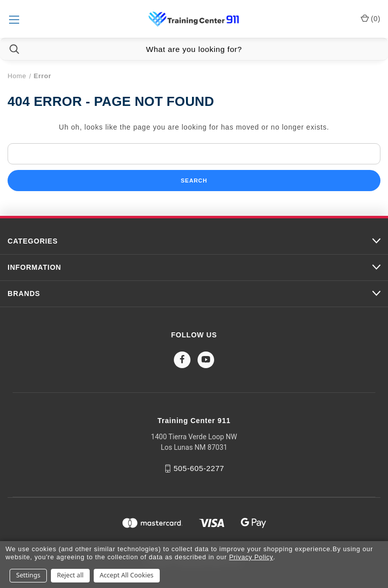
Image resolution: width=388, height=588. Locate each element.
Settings (28, 575)
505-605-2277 (199, 468)
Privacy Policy (251, 557)
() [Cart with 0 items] (371, 18)
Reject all (70, 575)
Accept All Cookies (127, 575)
